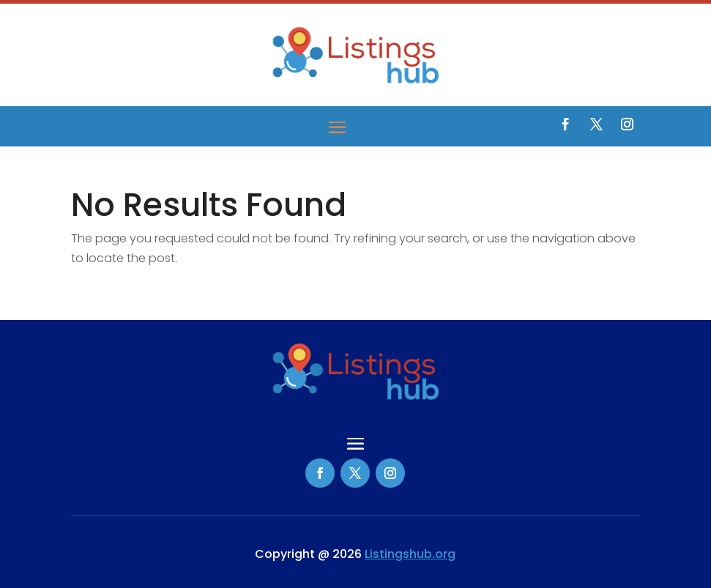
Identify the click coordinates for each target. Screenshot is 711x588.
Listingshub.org (410, 554)
